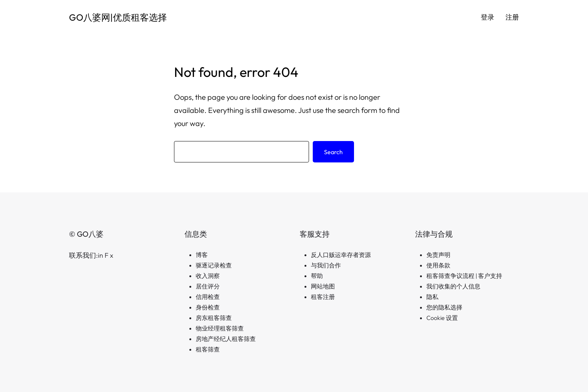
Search (333, 152)
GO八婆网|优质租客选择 (118, 17)
